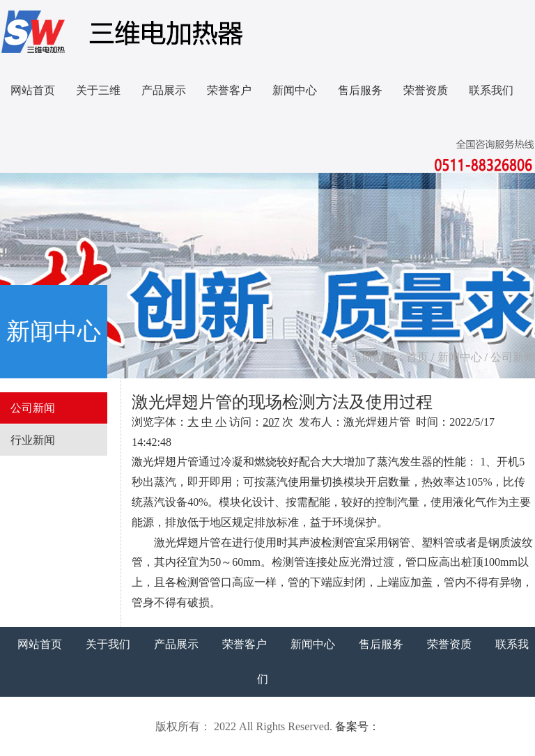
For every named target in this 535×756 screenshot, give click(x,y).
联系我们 (491, 90)
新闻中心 (295, 90)
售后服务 (360, 90)
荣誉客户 (229, 90)
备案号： (357, 726)
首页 (417, 357)
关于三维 (98, 90)
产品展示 (164, 90)
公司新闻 (513, 357)
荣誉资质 (426, 90)
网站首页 (33, 90)
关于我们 (108, 644)
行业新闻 (33, 440)
